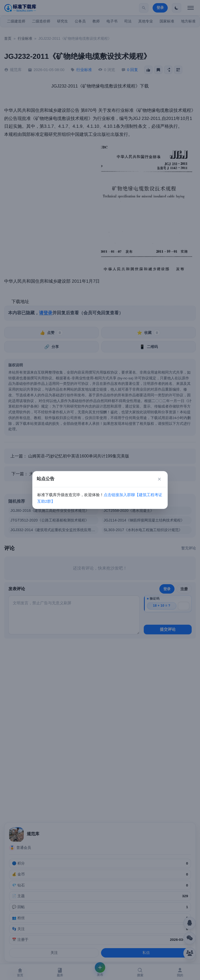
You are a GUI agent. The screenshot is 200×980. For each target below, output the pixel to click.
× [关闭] (159, 479)
